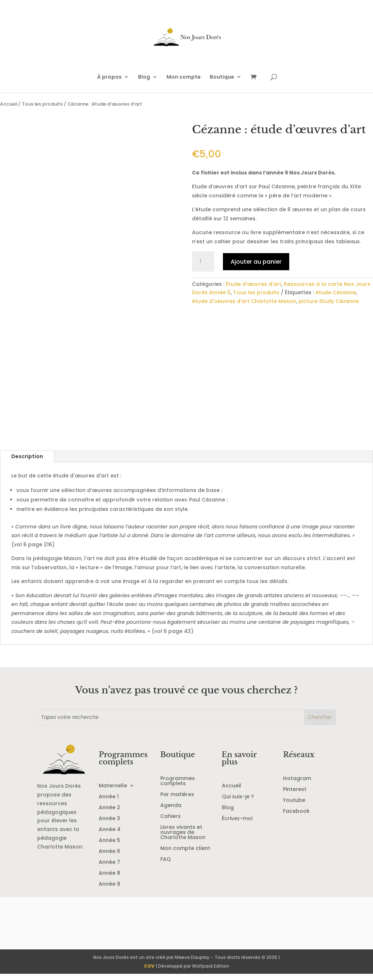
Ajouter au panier (256, 262)
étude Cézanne (336, 292)
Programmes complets (178, 787)
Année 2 (109, 814)
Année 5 (109, 847)
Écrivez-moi (237, 825)
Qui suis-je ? (238, 803)
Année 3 (109, 825)
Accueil (9, 104)
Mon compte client (185, 855)
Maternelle (113, 792)
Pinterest (295, 796)
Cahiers (170, 822)
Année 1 (109, 803)
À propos (109, 77)
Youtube (294, 806)
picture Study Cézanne (329, 301)
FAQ (166, 865)
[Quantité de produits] (203, 261)
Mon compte (184, 77)
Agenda (171, 812)
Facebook (296, 817)
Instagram (297, 785)
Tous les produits (42, 104)
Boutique (222, 77)
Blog (144, 77)
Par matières (177, 801)
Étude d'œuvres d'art (254, 284)
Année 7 (109, 868)
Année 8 (109, 879)
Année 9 (109, 890)
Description (27, 462)
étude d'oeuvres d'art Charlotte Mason (244, 301)
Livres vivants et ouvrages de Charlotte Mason (183, 839)
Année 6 (109, 857)
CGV (149, 972)
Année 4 (110, 836)
